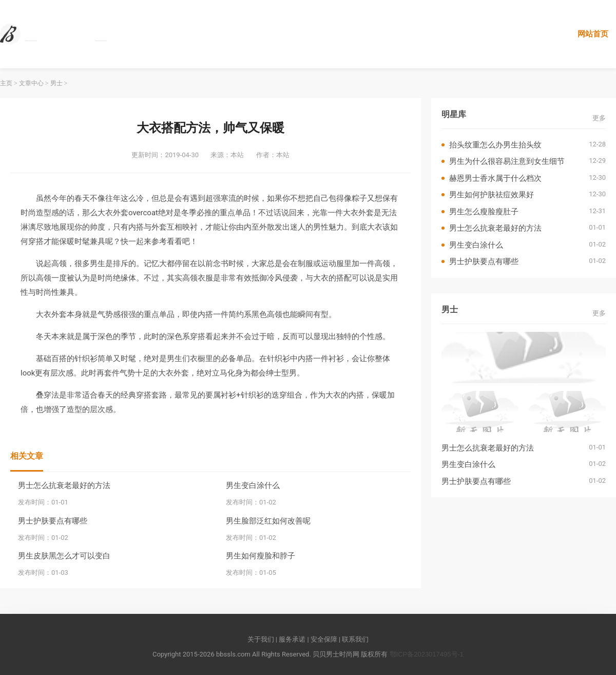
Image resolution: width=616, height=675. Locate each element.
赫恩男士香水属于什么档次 (495, 178)
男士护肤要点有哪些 (53, 521)
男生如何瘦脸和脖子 (261, 556)
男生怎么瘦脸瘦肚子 (484, 211)
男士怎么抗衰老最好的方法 (64, 485)
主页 (6, 83)
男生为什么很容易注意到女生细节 (507, 161)
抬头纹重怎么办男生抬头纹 (495, 145)
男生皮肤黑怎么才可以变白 (64, 556)
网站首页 (593, 34)
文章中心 (31, 83)
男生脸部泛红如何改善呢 (268, 521)
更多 (599, 118)
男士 (56, 83)
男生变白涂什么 (253, 485)
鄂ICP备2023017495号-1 (427, 654)
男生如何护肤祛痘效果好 (492, 194)
